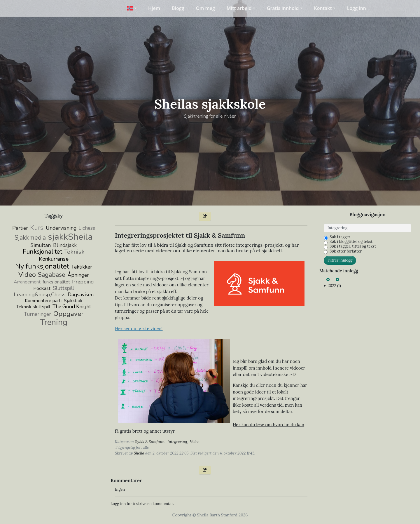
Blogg (178, 8)
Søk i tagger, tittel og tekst (353, 246)
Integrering (177, 442)
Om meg (205, 8)
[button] (132, 8)
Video (195, 442)
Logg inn (357, 8)
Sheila (139, 453)
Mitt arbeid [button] (239, 8)
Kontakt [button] (323, 8)
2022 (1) (334, 286)
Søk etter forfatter (346, 251)
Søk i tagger (340, 237)
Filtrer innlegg (340, 260)
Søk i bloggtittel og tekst (351, 242)
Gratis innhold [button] (283, 8)
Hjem (154, 8)
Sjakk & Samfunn (150, 442)
